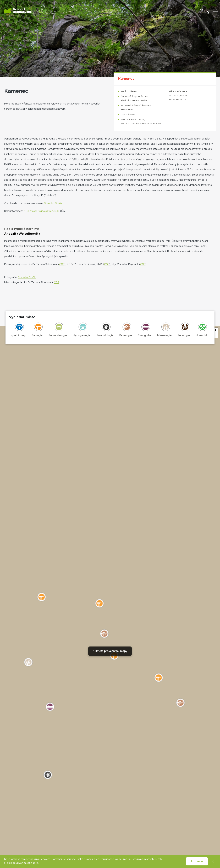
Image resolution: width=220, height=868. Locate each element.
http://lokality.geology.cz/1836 (42, 211)
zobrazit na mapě (150, 124)
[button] (215, 330)
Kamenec (126, 79)
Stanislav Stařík (53, 203)
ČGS (62, 264)
